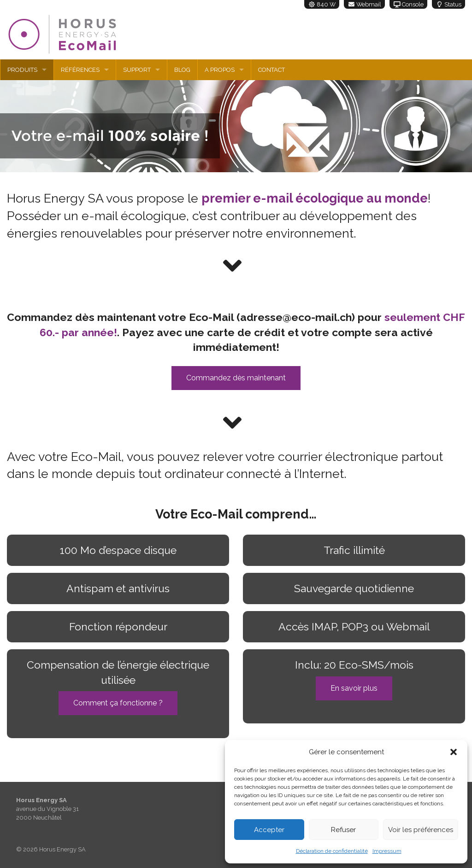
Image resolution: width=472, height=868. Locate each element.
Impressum (387, 851)
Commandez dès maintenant (236, 378)
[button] (454, 752)
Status (448, 4)
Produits (22, 70)
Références (80, 70)
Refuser (343, 830)
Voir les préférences (421, 830)
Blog (182, 70)
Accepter (269, 830)
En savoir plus (354, 688)
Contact (271, 70)
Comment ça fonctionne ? (118, 703)
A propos (220, 70)
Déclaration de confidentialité (332, 851)
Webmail (364, 4)
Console (408, 4)
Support (137, 70)
